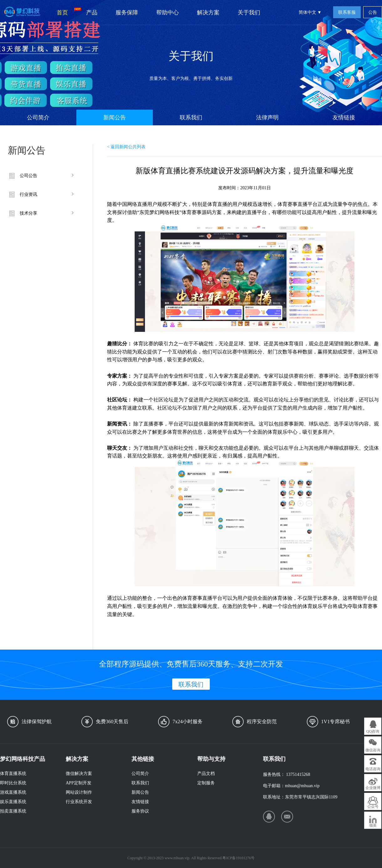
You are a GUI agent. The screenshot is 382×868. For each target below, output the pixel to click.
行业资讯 (28, 194)
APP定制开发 (79, 783)
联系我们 (191, 118)
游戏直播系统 (13, 792)
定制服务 (206, 783)
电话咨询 (373, 769)
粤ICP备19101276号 (238, 858)
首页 (67, 12)
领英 (373, 825)
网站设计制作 (79, 792)
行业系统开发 (79, 802)
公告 (373, 12)
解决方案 (208, 13)
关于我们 (249, 13)
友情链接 (344, 118)
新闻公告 (115, 118)
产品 (92, 13)
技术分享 (28, 213)
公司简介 (38, 118)
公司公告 (28, 176)
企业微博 (373, 788)
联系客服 (347, 12)
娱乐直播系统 (13, 802)
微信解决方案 (79, 774)
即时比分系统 (13, 783)
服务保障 (127, 13)
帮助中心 (168, 13)
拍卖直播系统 (13, 811)
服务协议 (140, 811)
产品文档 (206, 774)
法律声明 (267, 118)
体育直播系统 (13, 774)
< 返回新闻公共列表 (126, 147)
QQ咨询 (373, 731)
